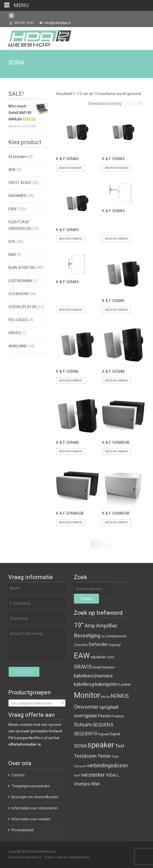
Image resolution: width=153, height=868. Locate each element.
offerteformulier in (25, 744)
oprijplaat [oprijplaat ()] (109, 707)
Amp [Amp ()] (90, 626)
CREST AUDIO (20, 183)
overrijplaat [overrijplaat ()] (85, 716)
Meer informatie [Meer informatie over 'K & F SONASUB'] (117, 451)
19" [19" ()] (79, 625)
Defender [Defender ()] (98, 644)
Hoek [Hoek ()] (97, 667)
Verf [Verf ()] (77, 776)
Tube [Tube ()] (115, 757)
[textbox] (37, 703)
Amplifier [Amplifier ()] (107, 626)
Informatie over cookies (31, 819)
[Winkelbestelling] (114, 104)
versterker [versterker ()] (93, 775)
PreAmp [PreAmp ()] (118, 716)
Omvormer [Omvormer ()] (86, 707)
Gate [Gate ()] (110, 657)
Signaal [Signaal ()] (104, 734)
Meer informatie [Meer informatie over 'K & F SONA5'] (71, 168)
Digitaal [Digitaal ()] (115, 645)
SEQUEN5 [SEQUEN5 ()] (103, 725)
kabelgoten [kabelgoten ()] (107, 684)
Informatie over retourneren (35, 808)
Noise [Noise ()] (105, 697)
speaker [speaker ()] (101, 745)
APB (12, 170)
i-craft (59, 857)
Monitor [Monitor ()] (87, 695)
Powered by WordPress (25, 857)
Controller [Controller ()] (81, 645)
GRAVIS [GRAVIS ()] (83, 667)
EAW (12, 209)
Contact (18, 775)
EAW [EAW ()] (82, 656)
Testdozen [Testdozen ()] (85, 756)
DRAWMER (17, 196)
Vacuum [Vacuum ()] (80, 766)
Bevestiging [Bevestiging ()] (87, 636)
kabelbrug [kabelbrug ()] (84, 684)
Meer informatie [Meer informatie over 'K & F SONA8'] (117, 381)
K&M (12, 255)
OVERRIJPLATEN (22, 307)
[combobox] (37, 703)
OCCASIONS (19, 294)
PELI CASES (18, 320)
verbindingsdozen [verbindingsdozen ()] (107, 765)
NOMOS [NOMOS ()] (120, 696)
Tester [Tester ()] (104, 756)
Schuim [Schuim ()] (83, 725)
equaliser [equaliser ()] (98, 657)
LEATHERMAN (20, 281)
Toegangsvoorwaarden (31, 786)
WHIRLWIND (18, 346)
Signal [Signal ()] (115, 734)
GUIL (12, 242)
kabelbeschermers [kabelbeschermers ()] (93, 676)
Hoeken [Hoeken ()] (108, 667)
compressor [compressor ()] (116, 636)
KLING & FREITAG (22, 268)
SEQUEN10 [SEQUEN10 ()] (86, 734)
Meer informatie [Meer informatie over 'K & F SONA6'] (117, 310)
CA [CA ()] (103, 636)
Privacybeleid (22, 830)
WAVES (14, 333)
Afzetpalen (18, 157)
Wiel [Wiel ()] (95, 784)
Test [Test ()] (120, 746)
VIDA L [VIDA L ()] (112, 775)
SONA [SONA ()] (80, 746)
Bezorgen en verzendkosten (35, 797)
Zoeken (86, 599)
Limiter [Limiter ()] (125, 685)
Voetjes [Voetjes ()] (82, 784)
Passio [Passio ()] (104, 716)
